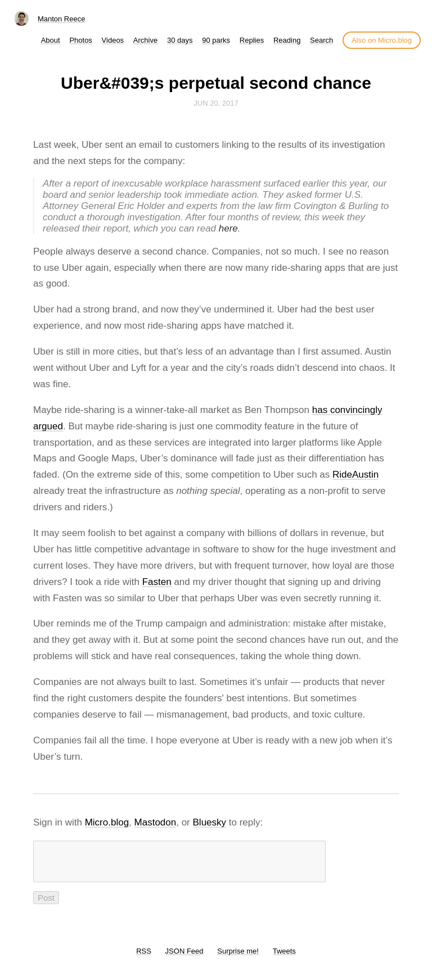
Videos (113, 40)
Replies (252, 40)
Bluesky (210, 822)
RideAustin (355, 475)
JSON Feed (184, 958)
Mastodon (156, 822)
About (51, 40)
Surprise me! (238, 958)
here (228, 228)
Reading (287, 40)
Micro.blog (107, 822)
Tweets (284, 958)
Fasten (157, 582)
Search (321, 40)
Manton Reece (62, 19)
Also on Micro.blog (382, 40)
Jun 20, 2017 (216, 103)
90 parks (216, 40)
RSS (144, 958)
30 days (180, 40)
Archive (145, 40)
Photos (80, 40)
